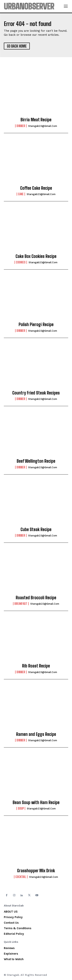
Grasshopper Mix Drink (36, 871)
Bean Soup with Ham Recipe (36, 802)
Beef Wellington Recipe (36, 461)
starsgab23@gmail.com (43, 126)
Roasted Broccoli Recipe (36, 598)
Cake (21, 194)
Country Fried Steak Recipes (36, 393)
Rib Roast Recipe (36, 666)
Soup (21, 808)
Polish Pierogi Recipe (36, 324)
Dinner (21, 126)
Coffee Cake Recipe (36, 188)
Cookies (21, 262)
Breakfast (21, 604)
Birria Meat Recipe (36, 120)
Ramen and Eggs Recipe (36, 734)
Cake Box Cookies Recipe (36, 256)
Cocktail (21, 877)
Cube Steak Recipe (36, 529)
